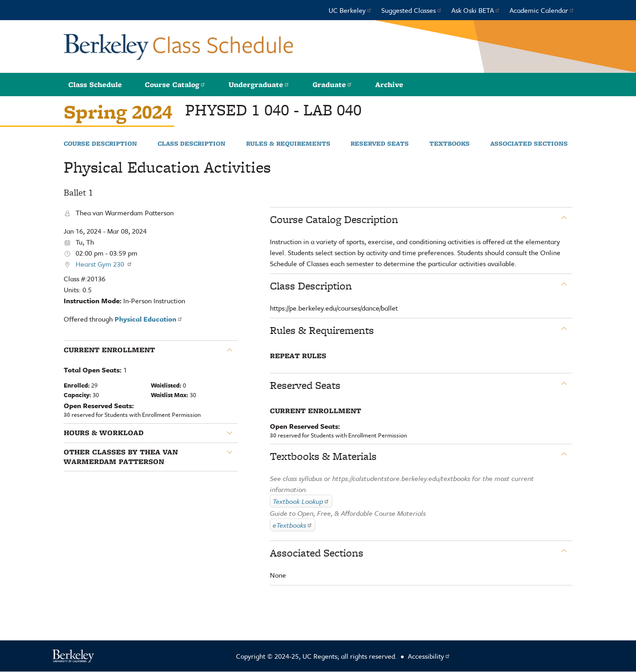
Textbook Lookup (301, 501)
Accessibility (429, 656)
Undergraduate (259, 85)
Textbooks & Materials (323, 456)
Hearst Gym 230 (104, 264)
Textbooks (450, 144)
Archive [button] (389, 85)
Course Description (100, 144)
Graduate (332, 85)
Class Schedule (95, 85)
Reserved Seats (380, 144)
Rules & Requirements (288, 144)
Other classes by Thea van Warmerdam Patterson (121, 457)
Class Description (192, 144)
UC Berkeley (350, 10)
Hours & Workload (104, 433)
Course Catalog (175, 85)
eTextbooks (293, 525)
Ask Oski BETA (476, 10)
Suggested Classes (412, 10)
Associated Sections (529, 144)
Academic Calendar (542, 10)
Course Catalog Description (334, 219)
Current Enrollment (109, 350)
